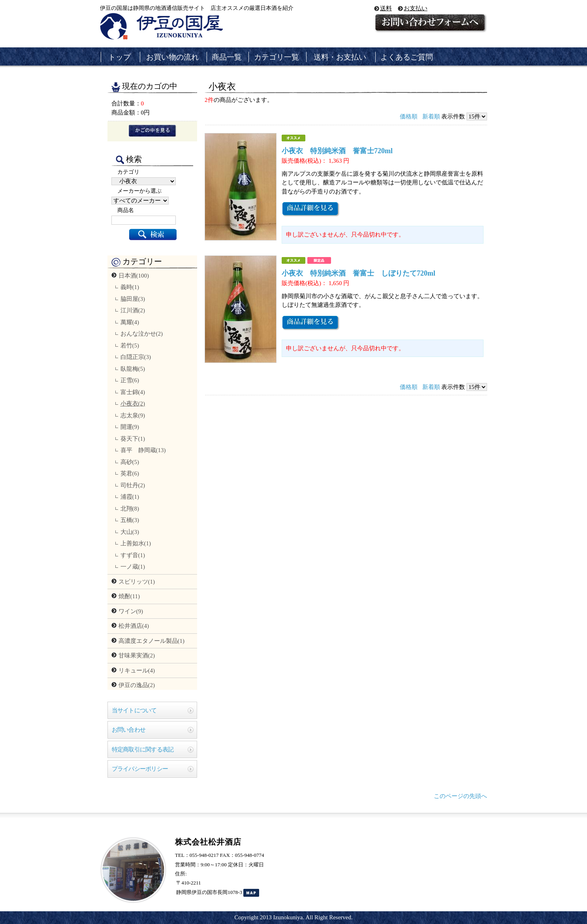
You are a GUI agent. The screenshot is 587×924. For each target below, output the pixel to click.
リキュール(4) (137, 670)
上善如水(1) (136, 543)
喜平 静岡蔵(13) (143, 450)
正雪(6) (130, 380)
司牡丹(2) (133, 485)
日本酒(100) (134, 276)
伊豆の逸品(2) (137, 685)
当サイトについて (134, 710)
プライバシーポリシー (140, 769)
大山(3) (130, 532)
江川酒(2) (133, 310)
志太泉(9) (133, 415)
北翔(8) (130, 509)
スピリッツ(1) (137, 582)
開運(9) (130, 427)
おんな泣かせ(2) (142, 334)
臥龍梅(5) (133, 369)
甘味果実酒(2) (137, 655)
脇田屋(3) (133, 299)
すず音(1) (133, 555)
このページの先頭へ (460, 796)
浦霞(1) (130, 497)
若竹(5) (130, 346)
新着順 (431, 116)
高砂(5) (130, 462)
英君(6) (130, 473)
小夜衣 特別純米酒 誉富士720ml (337, 151)
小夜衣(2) (133, 404)
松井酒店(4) (134, 626)
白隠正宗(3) (136, 357)
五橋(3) (130, 520)
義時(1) (130, 287)
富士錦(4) (133, 392)
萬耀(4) (130, 322)
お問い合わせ (129, 730)
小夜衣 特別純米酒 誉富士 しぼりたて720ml (358, 273)
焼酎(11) (129, 596)
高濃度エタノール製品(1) (152, 641)
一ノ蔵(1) (133, 567)
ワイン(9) (131, 611)
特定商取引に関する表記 (143, 749)
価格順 (409, 116)
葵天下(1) (133, 439)
